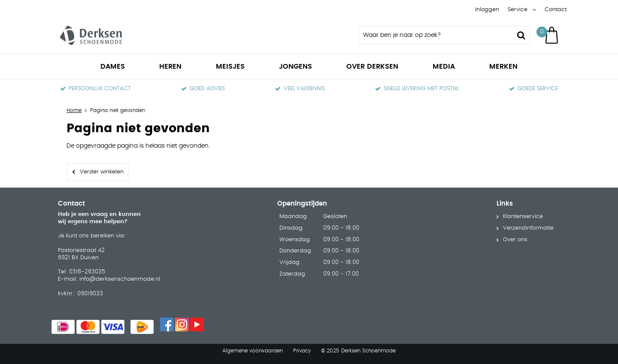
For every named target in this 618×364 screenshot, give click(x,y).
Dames (113, 67)
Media (444, 67)
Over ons (515, 240)
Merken (503, 67)
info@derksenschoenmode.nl (120, 279)
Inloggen (487, 10)
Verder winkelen (102, 172)
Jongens (295, 67)
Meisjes (230, 67)
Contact (556, 10)
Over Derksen (372, 67)
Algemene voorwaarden (253, 351)
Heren (170, 67)
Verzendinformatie (528, 228)
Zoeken (521, 35)
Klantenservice (523, 217)
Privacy (302, 351)
